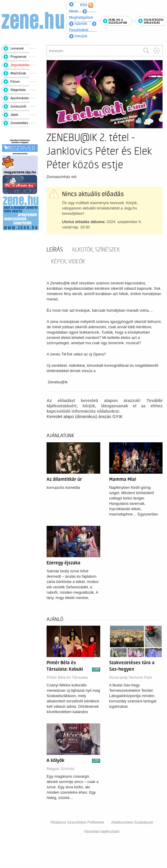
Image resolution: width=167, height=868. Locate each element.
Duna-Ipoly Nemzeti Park (131, 677)
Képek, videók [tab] (68, 262)
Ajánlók (78, 24)
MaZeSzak (18, 73)
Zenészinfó (18, 106)
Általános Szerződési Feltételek (77, 822)
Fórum (15, 81)
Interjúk (78, 36)
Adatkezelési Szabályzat (132, 822)
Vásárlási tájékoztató (102, 831)
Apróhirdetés (20, 98)
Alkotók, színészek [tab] (96, 250)
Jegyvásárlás (20, 65)
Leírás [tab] (55, 250)
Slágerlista (18, 90)
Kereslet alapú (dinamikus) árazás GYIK (85, 417)
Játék (14, 115)
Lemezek (17, 48)
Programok (18, 57)
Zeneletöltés (19, 123)
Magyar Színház (61, 769)
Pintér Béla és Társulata (67, 677)
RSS (87, 5)
